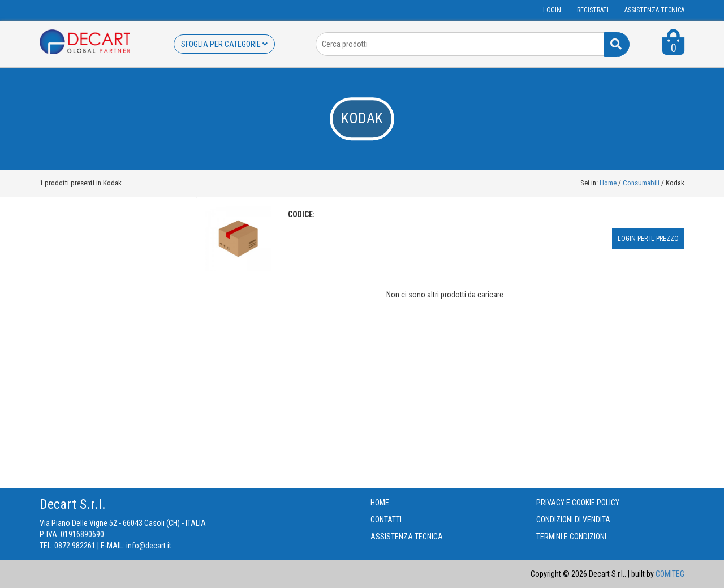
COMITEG (670, 574)
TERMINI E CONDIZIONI (571, 537)
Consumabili (642, 183)
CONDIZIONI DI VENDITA (573, 520)
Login (552, 10)
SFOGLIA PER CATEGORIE (224, 44)
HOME (380, 503)
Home (608, 183)
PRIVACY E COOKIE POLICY (578, 503)
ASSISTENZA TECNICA (654, 10)
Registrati (593, 10)
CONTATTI (386, 520)
